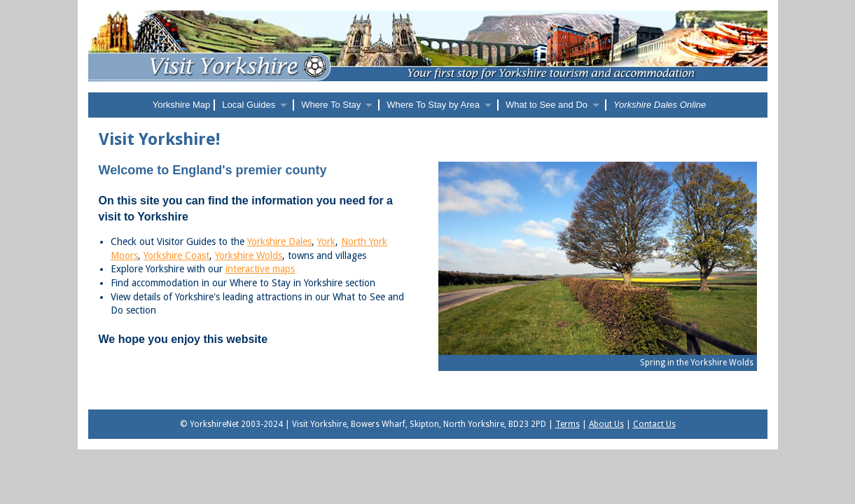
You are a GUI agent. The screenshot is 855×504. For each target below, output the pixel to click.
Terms (568, 424)
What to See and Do (547, 105)
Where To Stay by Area (433, 105)
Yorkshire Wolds (249, 255)
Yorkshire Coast (176, 255)
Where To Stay (331, 105)
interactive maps (260, 269)
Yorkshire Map (182, 105)
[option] (598, 270)
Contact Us (654, 424)
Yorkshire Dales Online (660, 105)
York (326, 241)
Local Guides (249, 105)
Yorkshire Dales (279, 241)
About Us (606, 424)
